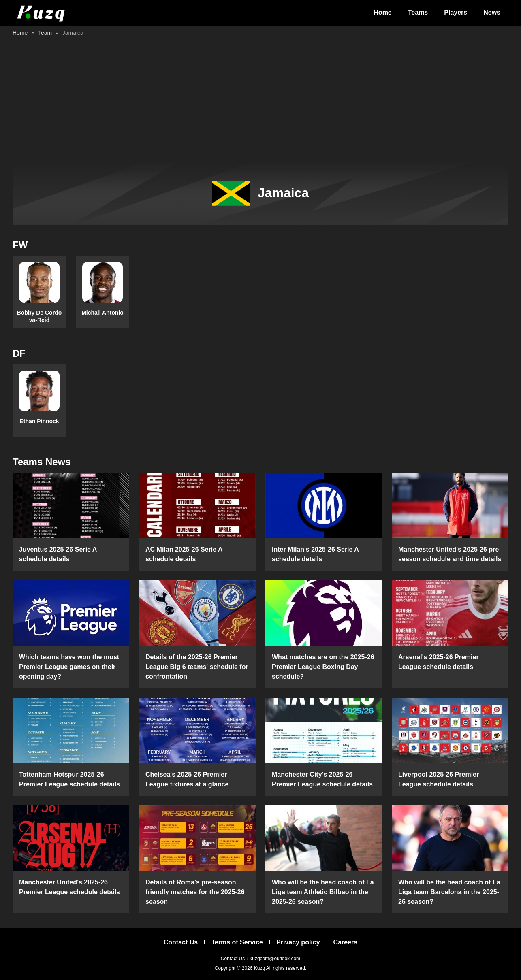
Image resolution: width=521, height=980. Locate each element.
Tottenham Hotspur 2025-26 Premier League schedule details (69, 780)
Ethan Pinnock (39, 422)
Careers (346, 943)
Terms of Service (237, 943)
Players (456, 13)
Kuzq (259, 969)
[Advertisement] (260, 101)
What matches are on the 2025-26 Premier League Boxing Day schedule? (323, 667)
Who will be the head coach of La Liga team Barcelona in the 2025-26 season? (449, 892)
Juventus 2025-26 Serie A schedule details (58, 555)
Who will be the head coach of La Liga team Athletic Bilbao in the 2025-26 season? (323, 892)
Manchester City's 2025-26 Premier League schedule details (322, 780)
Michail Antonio (102, 313)
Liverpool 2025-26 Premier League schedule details (439, 780)
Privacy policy (298, 943)
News (492, 13)
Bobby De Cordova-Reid (39, 317)
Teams (418, 13)
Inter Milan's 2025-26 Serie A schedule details (315, 555)
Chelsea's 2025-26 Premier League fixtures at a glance (187, 780)
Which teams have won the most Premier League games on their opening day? (69, 667)
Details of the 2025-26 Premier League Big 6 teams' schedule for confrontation (197, 667)
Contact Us (181, 943)
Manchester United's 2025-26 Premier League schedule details (69, 887)
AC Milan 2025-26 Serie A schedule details (184, 555)
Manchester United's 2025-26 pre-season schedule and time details (450, 555)
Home (382, 13)
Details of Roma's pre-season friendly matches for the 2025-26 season (195, 892)
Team (45, 33)
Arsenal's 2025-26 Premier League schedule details (439, 662)
